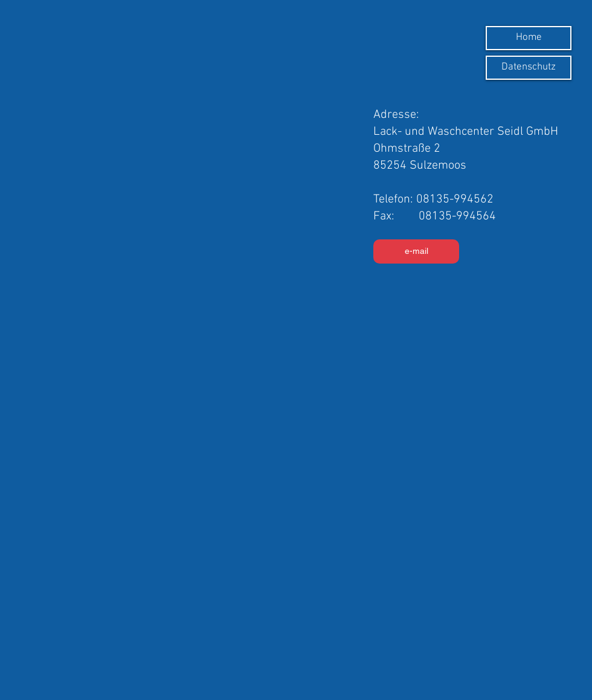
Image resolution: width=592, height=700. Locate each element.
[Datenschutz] (529, 68)
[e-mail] (416, 251)
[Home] (529, 38)
